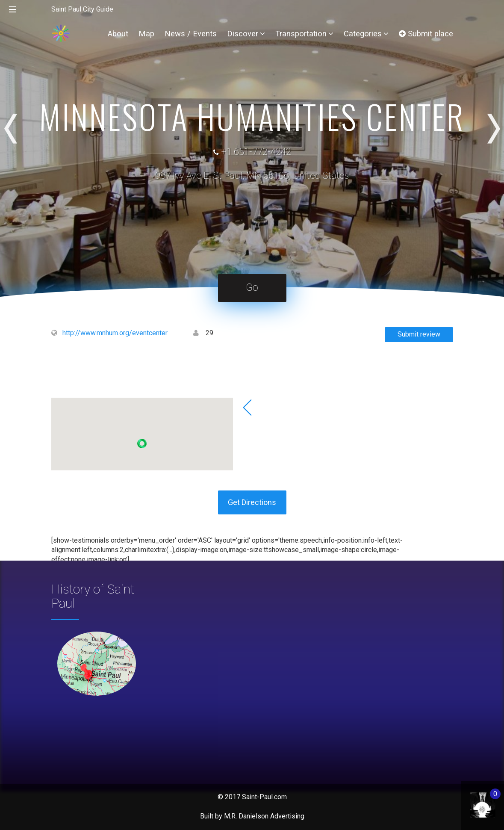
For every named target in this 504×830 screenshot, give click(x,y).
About (118, 34)
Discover (246, 34)
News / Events (191, 34)
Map (146, 34)
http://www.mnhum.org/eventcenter (115, 333)
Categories (366, 34)
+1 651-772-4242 (256, 152)
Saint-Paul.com (264, 797)
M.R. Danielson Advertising (264, 816)
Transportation (304, 34)
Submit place (426, 34)
